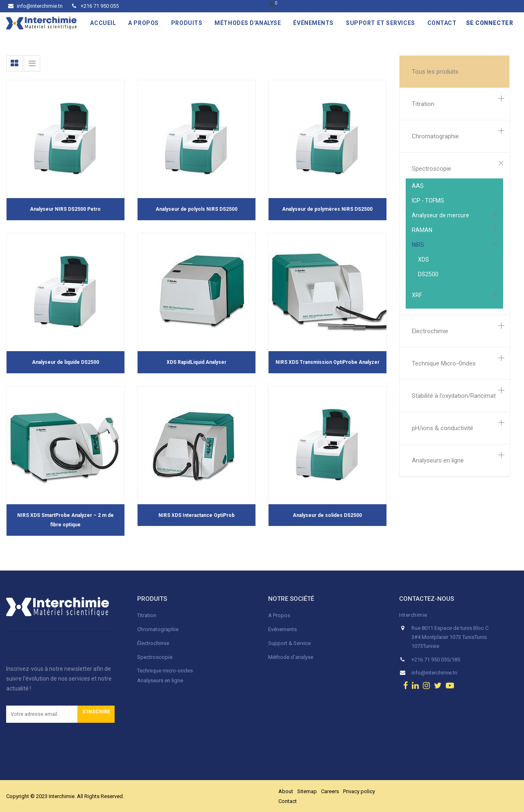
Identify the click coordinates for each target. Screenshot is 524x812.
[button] (96, 714)
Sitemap (307, 791)
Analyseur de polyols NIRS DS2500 (196, 209)
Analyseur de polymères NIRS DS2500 (327, 209)
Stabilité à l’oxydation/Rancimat (454, 396)
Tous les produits (435, 72)
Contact (288, 801)
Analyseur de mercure (440, 215)
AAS (418, 186)
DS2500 (428, 274)
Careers (330, 791)
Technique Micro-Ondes (444, 363)
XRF (417, 295)
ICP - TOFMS (428, 201)
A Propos (280, 615)
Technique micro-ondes (165, 671)
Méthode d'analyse (291, 657)
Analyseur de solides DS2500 (327, 515)
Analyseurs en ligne (438, 460)
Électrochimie (153, 643)
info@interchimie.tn (35, 6)
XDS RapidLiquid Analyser (196, 362)
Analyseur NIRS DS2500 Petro (65, 209)
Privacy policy (359, 791)
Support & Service (289, 643)
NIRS (418, 245)
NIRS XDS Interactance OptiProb (196, 515)
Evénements (282, 629)
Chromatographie (435, 136)
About (286, 791)
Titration (423, 104)
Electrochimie (430, 331)
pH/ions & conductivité (443, 428)
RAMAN (422, 230)
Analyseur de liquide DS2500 (65, 362)
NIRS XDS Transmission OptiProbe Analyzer (327, 362)
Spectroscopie (431, 169)
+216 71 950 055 (95, 6)
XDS (423, 259)
